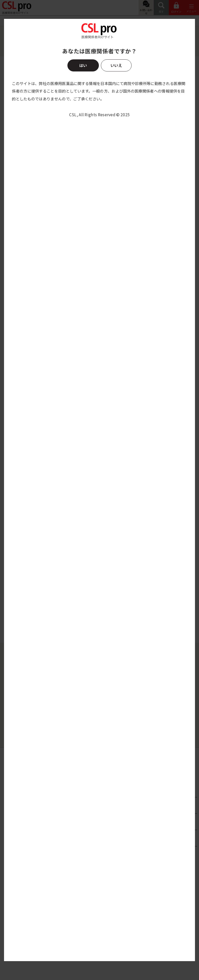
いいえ (116, 65)
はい (83, 65)
